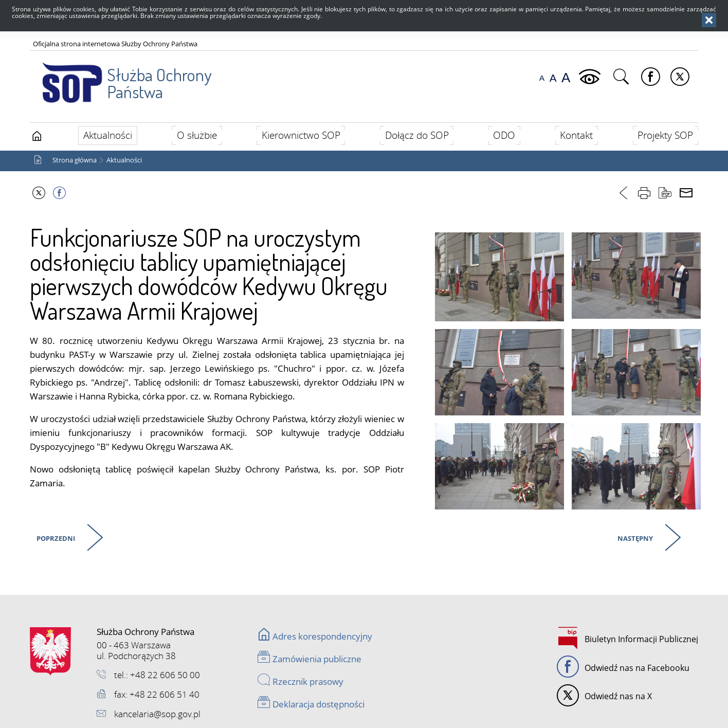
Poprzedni (54, 537)
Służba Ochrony (121, 77)
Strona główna (75, 160)
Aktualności (124, 160)
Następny (634, 537)
